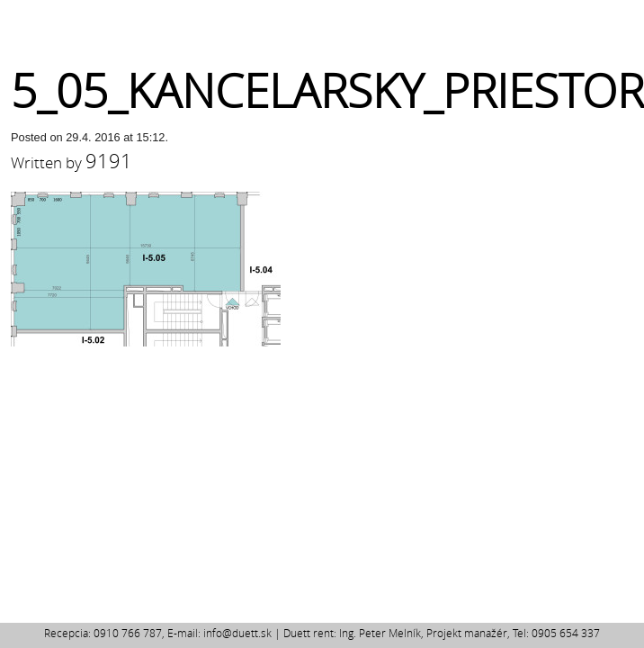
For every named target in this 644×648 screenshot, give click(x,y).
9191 (109, 161)
